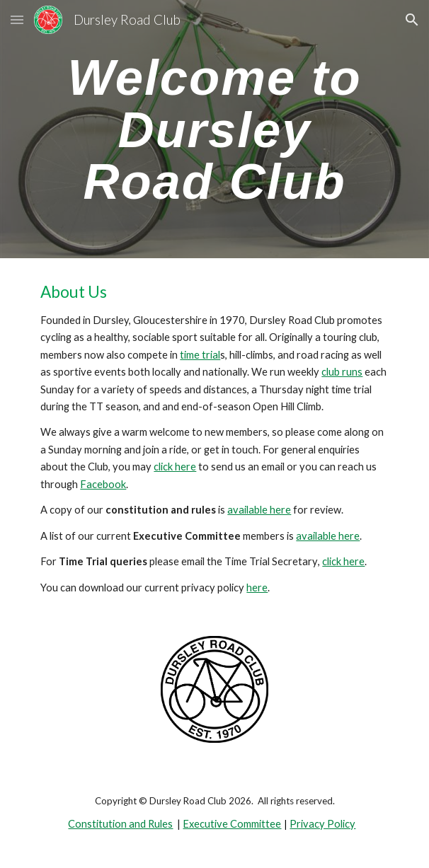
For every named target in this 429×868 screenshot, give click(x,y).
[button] (17, 19)
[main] (214, 129)
